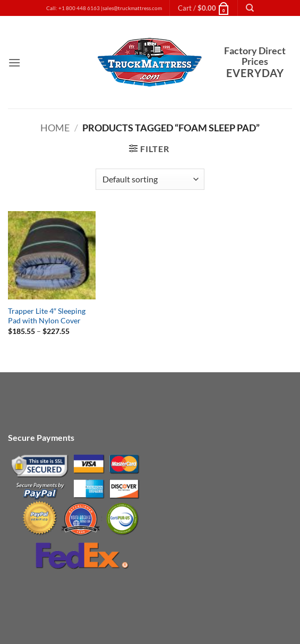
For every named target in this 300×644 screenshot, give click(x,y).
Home (55, 128)
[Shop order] (150, 179)
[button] (204, 8)
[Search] (250, 8)
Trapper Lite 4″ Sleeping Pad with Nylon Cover (47, 316)
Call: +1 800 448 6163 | (74, 8)
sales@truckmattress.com (132, 8)
